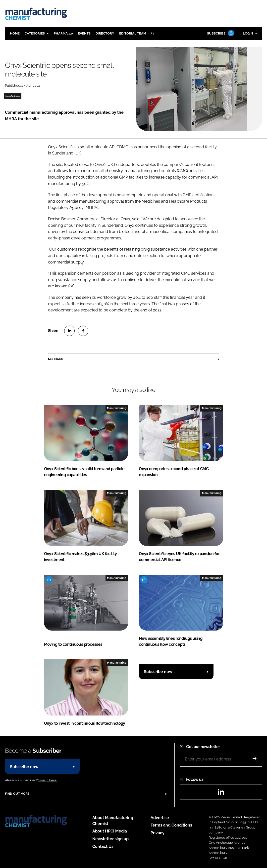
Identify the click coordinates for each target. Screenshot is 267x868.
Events (84, 33)
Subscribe (220, 34)
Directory (105, 33)
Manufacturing (13, 96)
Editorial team (133, 33)
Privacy (158, 833)
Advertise (160, 818)
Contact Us (103, 847)
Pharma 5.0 (63, 33)
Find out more (17, 794)
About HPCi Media (110, 831)
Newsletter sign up (110, 839)
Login (248, 33)
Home (15, 33)
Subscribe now (158, 672)
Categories (35, 33)
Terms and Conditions (171, 825)
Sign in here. (48, 780)
